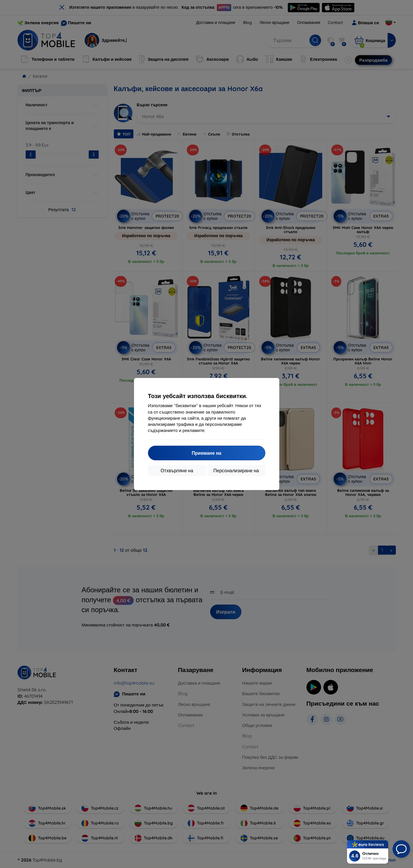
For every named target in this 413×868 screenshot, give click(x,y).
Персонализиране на (236, 471)
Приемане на (206, 453)
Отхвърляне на (177, 471)
